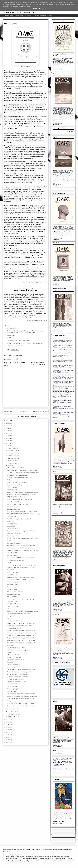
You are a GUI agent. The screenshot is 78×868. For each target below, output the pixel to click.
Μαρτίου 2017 (11, 712)
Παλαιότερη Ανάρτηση (40, 411)
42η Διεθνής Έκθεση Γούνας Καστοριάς (17, 674)
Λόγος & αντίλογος (12, 524)
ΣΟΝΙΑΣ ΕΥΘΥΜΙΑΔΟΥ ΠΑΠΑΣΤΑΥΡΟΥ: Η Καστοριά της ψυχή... (25, 514)
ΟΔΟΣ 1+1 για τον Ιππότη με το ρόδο (17, 592)
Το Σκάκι (10, 480)
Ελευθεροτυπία (56, 773)
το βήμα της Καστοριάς (57, 69)
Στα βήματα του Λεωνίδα (14, 507)
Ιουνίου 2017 (11, 463)
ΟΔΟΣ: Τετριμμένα (12, 597)
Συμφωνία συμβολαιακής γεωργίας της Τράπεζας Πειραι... (22, 696)
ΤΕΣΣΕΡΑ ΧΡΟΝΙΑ (12, 686)
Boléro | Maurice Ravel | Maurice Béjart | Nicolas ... (20, 499)
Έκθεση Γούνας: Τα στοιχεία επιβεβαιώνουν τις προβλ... (22, 669)
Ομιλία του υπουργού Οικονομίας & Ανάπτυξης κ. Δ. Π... (22, 643)
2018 (8, 443)
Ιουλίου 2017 (11, 461)
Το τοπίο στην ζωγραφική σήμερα (16, 660)
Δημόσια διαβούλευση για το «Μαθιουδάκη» (19, 614)
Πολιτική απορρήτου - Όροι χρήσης (44, 15)
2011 (8, 732)
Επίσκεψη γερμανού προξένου (15, 667)
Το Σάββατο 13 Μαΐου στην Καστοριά (17, 604)
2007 (8, 742)
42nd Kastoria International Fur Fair (16, 682)
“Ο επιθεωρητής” (12, 587)
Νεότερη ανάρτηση (10, 411)
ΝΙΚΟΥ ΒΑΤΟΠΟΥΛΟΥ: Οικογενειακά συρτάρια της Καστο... (23, 470)
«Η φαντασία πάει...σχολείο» (15, 628)
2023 (8, 431)
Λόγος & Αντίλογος (12, 490)
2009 (8, 737)
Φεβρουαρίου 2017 (13, 714)
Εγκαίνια (10, 652)
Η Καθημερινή (56, 766)
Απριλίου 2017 (12, 709)
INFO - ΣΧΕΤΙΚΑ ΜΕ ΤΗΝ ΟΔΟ (24, 15)
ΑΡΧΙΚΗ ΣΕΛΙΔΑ (9, 15)
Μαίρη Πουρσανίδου (13, 536)
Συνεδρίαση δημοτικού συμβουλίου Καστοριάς (19, 701)
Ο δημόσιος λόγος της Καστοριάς (16, 560)
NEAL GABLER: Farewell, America (17, 497)
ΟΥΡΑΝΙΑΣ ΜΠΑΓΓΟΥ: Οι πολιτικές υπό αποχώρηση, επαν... (23, 538)
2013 (8, 727)
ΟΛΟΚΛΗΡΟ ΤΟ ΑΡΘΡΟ (58, 821)
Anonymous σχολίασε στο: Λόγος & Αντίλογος (62, 339)
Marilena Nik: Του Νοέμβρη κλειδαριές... (18, 475)
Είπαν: (9, 541)
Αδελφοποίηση (11, 526)
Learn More (37, 9)
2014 (8, 725)
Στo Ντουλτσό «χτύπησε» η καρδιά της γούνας (19, 672)
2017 (8, 446)
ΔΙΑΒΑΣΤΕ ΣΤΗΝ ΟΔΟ (14, 509)
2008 (8, 740)
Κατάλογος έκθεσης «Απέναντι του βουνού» (19, 650)
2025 (8, 426)
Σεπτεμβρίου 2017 (12, 456)
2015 (8, 722)
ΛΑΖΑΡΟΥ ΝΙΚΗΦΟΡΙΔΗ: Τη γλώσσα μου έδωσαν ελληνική (23, 473)
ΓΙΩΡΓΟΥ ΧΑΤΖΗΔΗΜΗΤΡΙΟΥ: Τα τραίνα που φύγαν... (22, 558)
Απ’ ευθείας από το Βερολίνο (15, 543)
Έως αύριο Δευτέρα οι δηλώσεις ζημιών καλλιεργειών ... (22, 638)
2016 (8, 720)
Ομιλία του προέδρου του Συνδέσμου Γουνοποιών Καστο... (22, 640)
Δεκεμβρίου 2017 (12, 448)
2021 (8, 436)
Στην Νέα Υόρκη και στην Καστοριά (17, 580)
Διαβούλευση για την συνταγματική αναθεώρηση (20, 478)
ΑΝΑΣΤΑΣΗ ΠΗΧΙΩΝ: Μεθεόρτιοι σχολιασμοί (20, 504)
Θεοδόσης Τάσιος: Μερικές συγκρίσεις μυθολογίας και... (22, 546)
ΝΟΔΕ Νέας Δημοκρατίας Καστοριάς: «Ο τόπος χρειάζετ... (22, 565)
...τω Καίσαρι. (11, 521)
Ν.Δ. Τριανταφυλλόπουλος (58, 765)
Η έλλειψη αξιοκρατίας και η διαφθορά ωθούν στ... (20, 626)
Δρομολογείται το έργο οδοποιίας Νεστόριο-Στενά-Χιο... (22, 694)
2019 (8, 441)
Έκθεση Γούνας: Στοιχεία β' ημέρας (16, 648)
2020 (8, 438)
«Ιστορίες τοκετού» (12, 487)
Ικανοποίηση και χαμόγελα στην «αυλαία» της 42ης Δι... (22, 631)
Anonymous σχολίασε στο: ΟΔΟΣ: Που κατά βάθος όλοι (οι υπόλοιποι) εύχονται (63, 366)
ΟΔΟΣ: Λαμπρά (11, 662)
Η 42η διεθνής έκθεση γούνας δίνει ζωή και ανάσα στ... (21, 704)
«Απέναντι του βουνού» (13, 584)
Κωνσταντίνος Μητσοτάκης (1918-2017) (18, 482)
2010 (8, 735)
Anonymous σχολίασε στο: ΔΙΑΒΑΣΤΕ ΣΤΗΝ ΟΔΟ (63, 359)
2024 (8, 428)
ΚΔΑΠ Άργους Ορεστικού (14, 533)
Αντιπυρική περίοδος (13, 606)
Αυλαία (9, 618)
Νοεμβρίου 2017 (12, 451)
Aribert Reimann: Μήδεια (14, 502)
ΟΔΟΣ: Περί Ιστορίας (13, 328)
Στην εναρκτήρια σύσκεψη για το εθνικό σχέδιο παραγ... (22, 635)
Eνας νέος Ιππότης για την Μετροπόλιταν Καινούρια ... (21, 623)
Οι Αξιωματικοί (11, 335)
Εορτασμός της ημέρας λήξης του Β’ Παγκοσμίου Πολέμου (22, 633)
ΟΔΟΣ (54, 68)
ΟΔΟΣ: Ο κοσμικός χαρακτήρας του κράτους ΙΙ (19, 519)
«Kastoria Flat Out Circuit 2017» (16, 679)
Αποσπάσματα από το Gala (14, 665)
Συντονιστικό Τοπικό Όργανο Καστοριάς (18, 677)
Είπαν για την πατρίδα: (13, 572)
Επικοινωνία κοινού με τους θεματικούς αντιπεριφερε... (21, 706)
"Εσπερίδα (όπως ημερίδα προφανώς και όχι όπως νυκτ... (22, 699)
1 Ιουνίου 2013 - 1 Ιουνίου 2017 (15, 468)
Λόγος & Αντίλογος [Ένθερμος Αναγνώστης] (19, 341)
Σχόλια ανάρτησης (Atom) (29, 416)
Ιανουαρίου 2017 (12, 717)
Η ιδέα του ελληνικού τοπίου (15, 657)
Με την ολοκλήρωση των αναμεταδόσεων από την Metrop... (22, 512)
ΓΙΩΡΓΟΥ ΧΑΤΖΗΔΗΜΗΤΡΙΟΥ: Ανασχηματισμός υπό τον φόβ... (24, 548)
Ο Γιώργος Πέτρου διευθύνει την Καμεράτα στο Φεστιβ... (22, 495)
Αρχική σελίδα (25, 411)
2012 (8, 730)
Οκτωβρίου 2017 (12, 453)
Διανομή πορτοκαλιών (13, 621)
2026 (8, 423)
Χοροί (9, 609)
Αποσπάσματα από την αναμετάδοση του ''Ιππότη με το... (22, 567)
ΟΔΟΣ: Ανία (11, 338)
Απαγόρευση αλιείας (13, 601)
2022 (8, 433)
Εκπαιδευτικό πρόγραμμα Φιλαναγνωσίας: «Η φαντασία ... (22, 531)
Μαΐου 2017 (11, 466)
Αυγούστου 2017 (12, 458)
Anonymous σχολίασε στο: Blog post (60, 388)
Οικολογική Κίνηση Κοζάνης (15, 485)
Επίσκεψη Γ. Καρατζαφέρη (14, 582)
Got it (44, 9)
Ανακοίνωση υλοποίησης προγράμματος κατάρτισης (21, 599)
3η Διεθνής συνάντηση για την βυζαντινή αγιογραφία (21, 577)
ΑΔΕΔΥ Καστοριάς (12, 589)
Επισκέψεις (10, 645)
